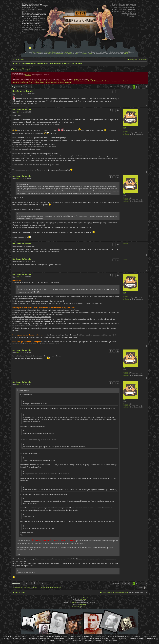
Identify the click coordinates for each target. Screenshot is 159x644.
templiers (51, 53)
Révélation (133, 638)
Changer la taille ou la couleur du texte (51, 81)
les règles (28, 75)
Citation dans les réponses (102, 81)
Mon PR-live (88, 640)
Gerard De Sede (94, 638)
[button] (122, 87)
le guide (90, 79)
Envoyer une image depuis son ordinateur (58, 83)
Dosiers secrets (77, 640)
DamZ (129, 637)
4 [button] (136, 87)
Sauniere (154, 637)
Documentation (82, 638)
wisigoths (70, 53)
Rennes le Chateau (51, 52)
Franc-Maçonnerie (45, 638)
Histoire (52, 640)
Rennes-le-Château (75, 637)
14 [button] (144, 87)
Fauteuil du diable (100, 637)
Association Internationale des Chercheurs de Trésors (52, 637)
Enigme (146, 637)
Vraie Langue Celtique (111, 640)
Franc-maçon (15, 638)
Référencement (119, 637)
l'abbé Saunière (36, 52)
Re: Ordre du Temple (23, 91)
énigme (126, 53)
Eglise (110, 637)
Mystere (44, 640)
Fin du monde (123, 638)
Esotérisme (98, 640)
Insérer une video (39, 83)
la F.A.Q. (76, 79)
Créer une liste (116, 81)
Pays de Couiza (7, 637)
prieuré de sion (60, 53)
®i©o (124, 127)
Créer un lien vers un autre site (131, 81)
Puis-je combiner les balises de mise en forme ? (78, 81)
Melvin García (87, 598)
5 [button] (139, 87)
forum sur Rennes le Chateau (84, 53)
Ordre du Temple (21, 69)
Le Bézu (31, 637)
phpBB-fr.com (83, 605)
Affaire (68, 640)
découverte (68, 52)
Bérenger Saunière (59, 638)
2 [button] (131, 87)
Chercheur (105, 638)
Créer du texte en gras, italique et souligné (25, 81)
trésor (126, 52)
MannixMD (83, 599)
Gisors (113, 638)
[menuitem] (15, 60)
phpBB (74, 602)
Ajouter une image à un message (22, 83)
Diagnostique (33, 638)
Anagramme (71, 638)
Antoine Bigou (151, 638)
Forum (6, 638)
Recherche (137, 637)
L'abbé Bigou (88, 637)
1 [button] (128, 87)
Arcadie (141, 638)
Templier (60, 640)
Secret (24, 638)
